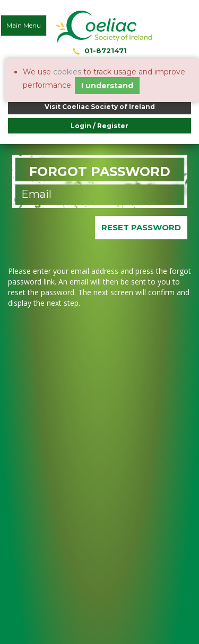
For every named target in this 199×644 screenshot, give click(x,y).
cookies (67, 72)
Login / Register (99, 126)
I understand (107, 86)
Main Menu (24, 25)
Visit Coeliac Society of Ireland (100, 107)
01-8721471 (106, 51)
